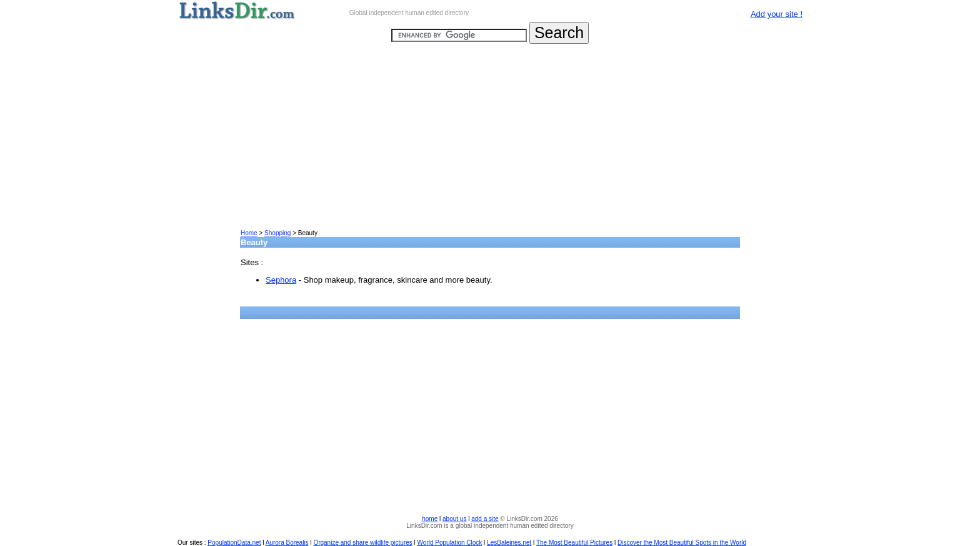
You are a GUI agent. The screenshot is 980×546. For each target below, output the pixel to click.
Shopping (277, 233)
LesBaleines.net (509, 543)
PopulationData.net (234, 543)
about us (454, 519)
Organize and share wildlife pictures (362, 543)
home (430, 519)
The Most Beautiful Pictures (574, 543)
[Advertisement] (490, 141)
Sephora (281, 280)
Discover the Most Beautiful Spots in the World (682, 543)
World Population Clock (450, 543)
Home (249, 233)
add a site (485, 519)
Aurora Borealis (287, 543)
